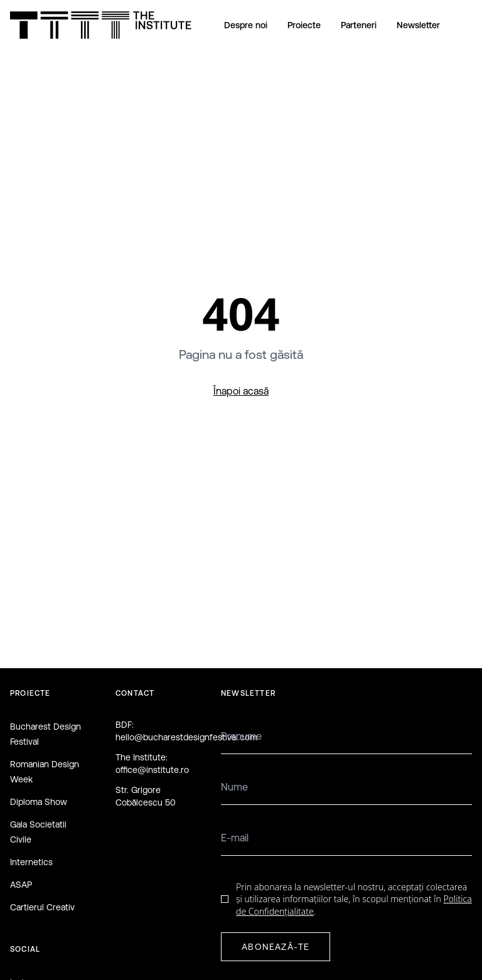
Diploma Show (39, 802)
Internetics (31, 862)
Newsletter (418, 25)
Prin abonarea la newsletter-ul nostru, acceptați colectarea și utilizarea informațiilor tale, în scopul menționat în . (354, 899)
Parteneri (359, 25)
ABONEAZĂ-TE (276, 947)
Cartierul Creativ (42, 907)
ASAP (21, 885)
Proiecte (304, 25)
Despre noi (246, 25)
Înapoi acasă (241, 391)
